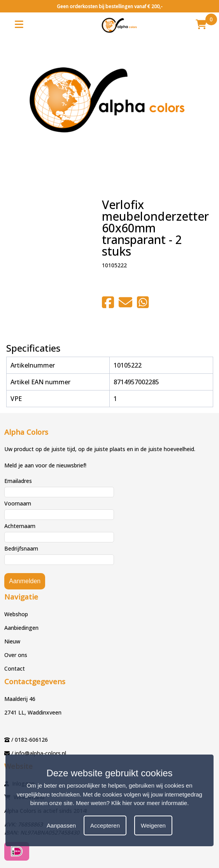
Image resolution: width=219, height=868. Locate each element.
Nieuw (12, 641)
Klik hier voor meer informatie (149, 803)
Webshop (16, 614)
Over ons (16, 655)
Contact (15, 668)
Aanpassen (61, 825)
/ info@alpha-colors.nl (39, 753)
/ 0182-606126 (30, 740)
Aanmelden (25, 581)
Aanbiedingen (21, 628)
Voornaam (18, 503)
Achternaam (20, 526)
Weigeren (153, 825)
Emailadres (18, 481)
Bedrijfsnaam (21, 548)
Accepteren (105, 825)
